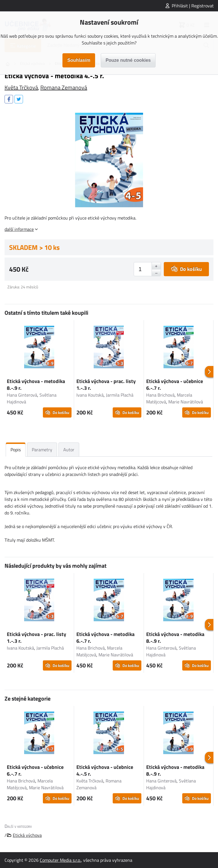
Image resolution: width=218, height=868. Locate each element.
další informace (19, 229)
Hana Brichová (160, 395)
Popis (16, 450)
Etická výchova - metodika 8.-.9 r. (36, 385)
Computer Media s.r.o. (60, 860)
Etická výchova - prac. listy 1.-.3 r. (106, 385)
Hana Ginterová (22, 395)
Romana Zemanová (64, 87)
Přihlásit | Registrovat (193, 6)
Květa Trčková (21, 87)
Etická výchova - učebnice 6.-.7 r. (175, 385)
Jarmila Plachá (120, 395)
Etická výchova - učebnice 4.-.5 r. (105, 770)
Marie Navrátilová (186, 402)
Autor (69, 450)
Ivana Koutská (90, 395)
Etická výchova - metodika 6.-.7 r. (105, 638)
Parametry (42, 450)
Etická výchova (27, 835)
